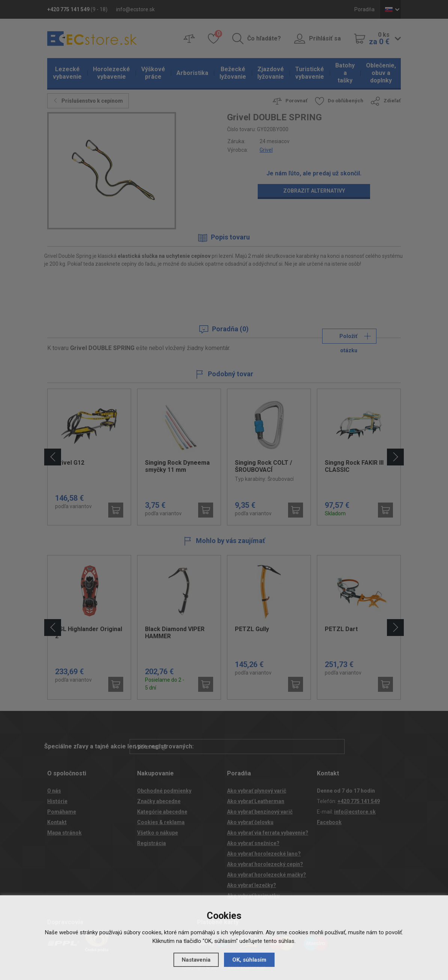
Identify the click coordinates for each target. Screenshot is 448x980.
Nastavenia (196, 960)
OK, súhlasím (249, 960)
